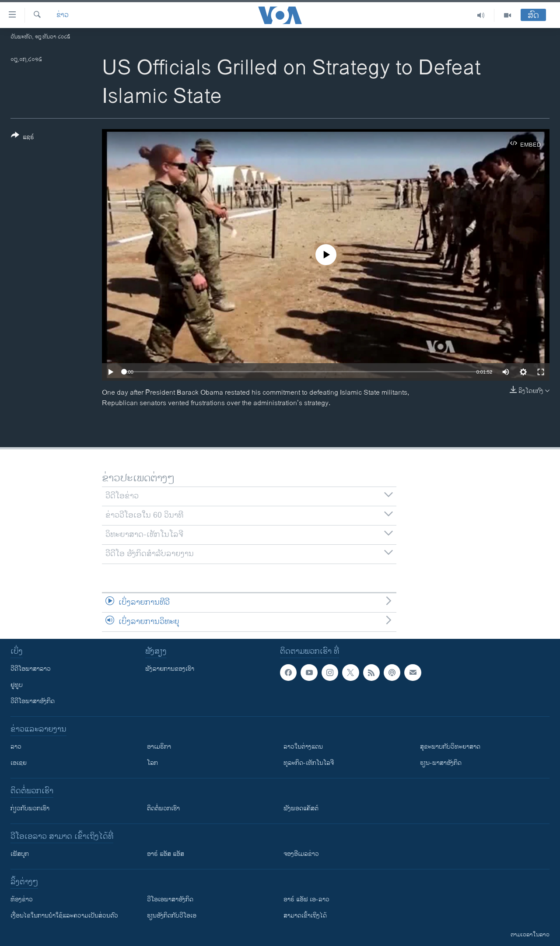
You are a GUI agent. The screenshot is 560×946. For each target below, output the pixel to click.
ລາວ (16, 747)
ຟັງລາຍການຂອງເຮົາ (170, 669)
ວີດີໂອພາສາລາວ (31, 669)
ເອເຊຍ (19, 763)
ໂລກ (152, 763)
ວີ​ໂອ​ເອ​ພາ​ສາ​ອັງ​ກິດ (170, 899)
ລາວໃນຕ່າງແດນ (303, 747)
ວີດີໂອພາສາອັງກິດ (33, 701)
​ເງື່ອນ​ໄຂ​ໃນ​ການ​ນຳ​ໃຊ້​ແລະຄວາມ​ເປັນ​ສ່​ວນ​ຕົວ (64, 916)
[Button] (23, 138)
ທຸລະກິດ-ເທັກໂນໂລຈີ (309, 763)
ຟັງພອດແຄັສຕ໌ (301, 808)
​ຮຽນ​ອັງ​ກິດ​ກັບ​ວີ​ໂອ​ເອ (172, 916)
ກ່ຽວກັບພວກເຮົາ (30, 808)
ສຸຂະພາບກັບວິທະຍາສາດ (450, 747)
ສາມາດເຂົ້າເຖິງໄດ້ (305, 916)
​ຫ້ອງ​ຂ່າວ (22, 899)
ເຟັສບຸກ (20, 854)
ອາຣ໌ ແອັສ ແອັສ (166, 854)
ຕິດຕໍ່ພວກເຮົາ (163, 808)
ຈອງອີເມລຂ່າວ (301, 854)
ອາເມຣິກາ (159, 747)
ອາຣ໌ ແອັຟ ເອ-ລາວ (306, 899)
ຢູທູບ (17, 685)
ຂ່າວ (63, 15)
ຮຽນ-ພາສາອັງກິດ (441, 763)
